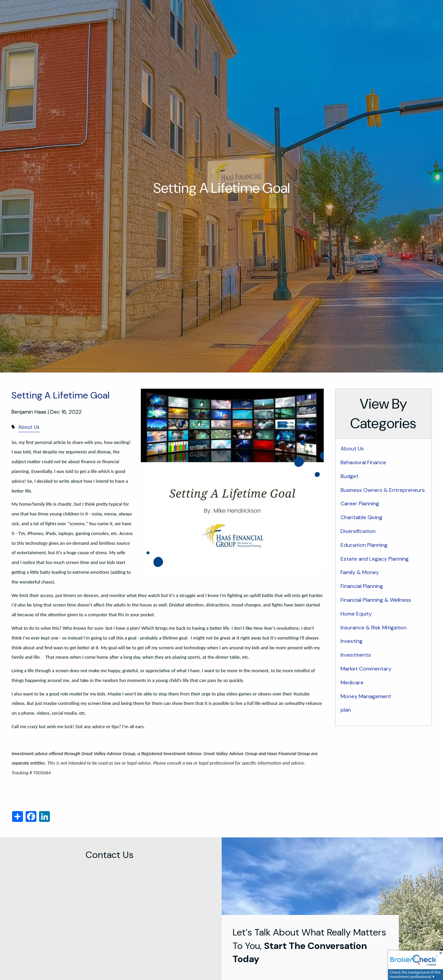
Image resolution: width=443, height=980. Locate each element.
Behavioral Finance (363, 462)
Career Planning (360, 503)
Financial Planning (362, 586)
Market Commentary (366, 669)
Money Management (366, 696)
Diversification (358, 531)
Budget (350, 476)
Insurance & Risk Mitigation (374, 628)
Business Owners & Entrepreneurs (383, 490)
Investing (352, 641)
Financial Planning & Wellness (376, 600)
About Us (29, 427)
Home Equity (356, 614)
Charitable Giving (361, 517)
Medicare (352, 682)
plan (346, 710)
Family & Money (360, 572)
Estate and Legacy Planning (375, 559)
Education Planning (364, 545)
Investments (356, 655)
